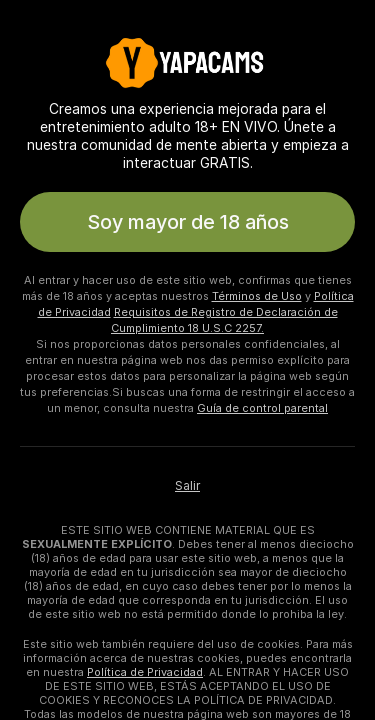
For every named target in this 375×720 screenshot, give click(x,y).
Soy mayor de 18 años (188, 222)
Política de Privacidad (145, 672)
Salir (187, 486)
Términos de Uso (257, 296)
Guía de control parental (262, 408)
